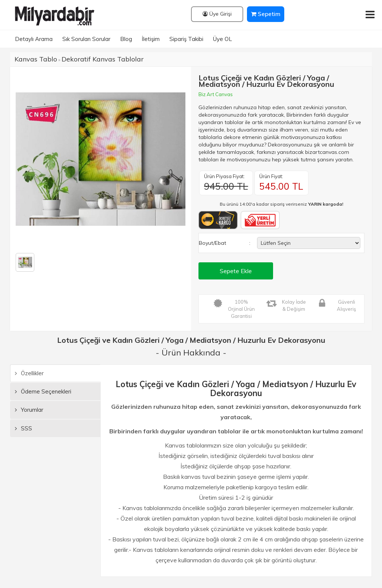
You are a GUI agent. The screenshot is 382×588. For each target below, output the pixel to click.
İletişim (151, 39)
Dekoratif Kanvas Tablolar (103, 59)
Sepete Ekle (236, 271)
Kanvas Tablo (36, 59)
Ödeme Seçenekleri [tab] (43, 391)
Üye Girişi (217, 14)
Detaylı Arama (34, 39)
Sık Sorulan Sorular (86, 39)
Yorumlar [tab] (29, 410)
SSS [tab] (24, 428)
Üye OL (223, 39)
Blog (126, 39)
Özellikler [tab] (29, 373)
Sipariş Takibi (186, 39)
